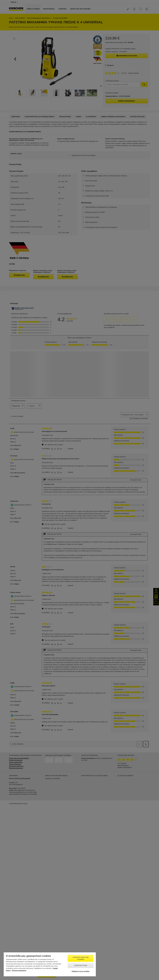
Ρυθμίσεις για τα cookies (81, 971)
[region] (50, 964)
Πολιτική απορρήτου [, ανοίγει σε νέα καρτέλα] (19, 970)
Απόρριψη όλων (81, 965)
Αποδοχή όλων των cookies (81, 958)
